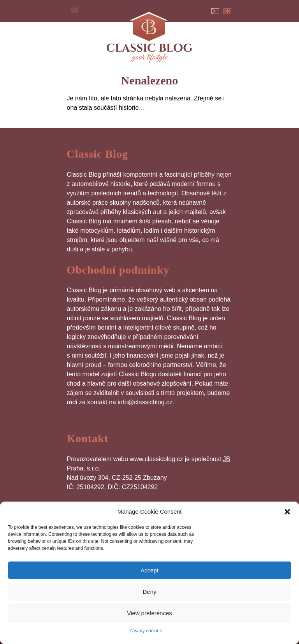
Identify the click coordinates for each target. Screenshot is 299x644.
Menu (75, 10)
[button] (287, 512)
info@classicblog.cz (145, 402)
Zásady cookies (145, 631)
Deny (149, 592)
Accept (149, 570)
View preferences (149, 613)
